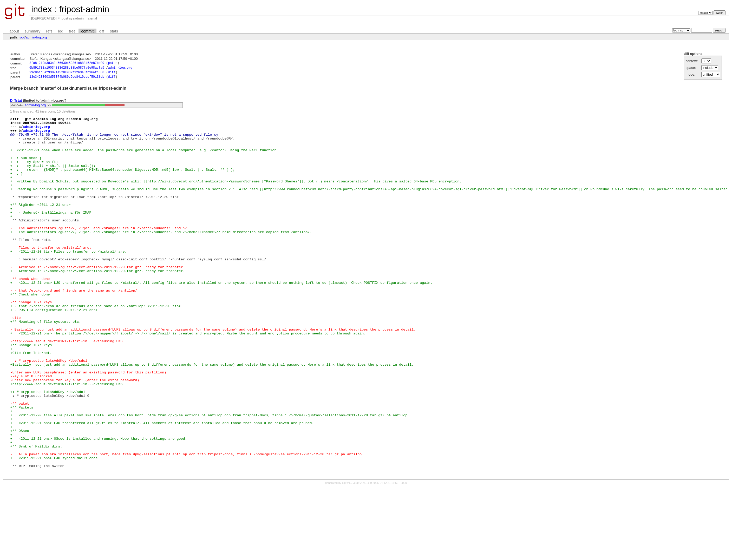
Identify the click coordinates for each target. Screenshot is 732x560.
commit (87, 31)
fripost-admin (84, 9)
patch (113, 64)
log (61, 31)
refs (49, 31)
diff (102, 31)
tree (72, 31)
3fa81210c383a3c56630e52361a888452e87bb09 (67, 64)
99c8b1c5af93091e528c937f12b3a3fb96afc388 (67, 74)
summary (32, 31)
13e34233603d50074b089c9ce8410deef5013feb (67, 79)
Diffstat (16, 102)
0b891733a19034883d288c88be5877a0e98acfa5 (67, 68)
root (22, 37)
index (42, 9)
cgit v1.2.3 (348, 555)
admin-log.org (36, 37)
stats (114, 31)
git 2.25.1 (362, 555)
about (14, 31)
